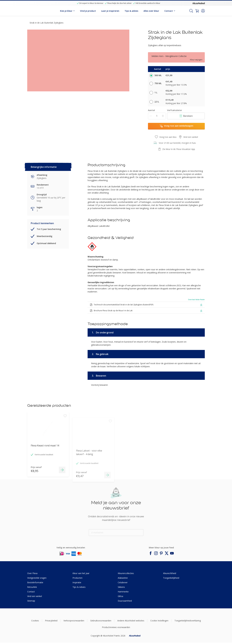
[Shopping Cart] (197, 11)
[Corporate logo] (199, 3)
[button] (203, 11)
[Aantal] (157, 116)
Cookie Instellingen (159, 621)
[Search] (191, 11)
